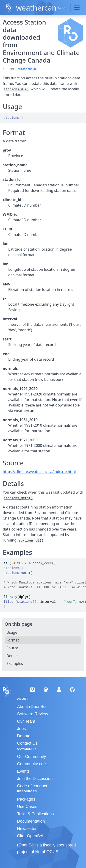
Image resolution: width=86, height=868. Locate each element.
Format (13, 640)
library (10, 597)
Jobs (22, 729)
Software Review (33, 714)
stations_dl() (16, 89)
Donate (24, 736)
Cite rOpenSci (30, 836)
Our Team (26, 721)
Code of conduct (32, 786)
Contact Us (27, 743)
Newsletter (27, 829)
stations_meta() (18, 498)
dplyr (24, 597)
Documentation (31, 821)
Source (12, 648)
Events (24, 771)
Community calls (32, 764)
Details (12, 656)
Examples (15, 663)
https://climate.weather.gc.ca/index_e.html (39, 472)
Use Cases (27, 807)
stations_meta (16, 573)
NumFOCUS (47, 852)
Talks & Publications (36, 814)
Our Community (32, 757)
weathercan (36, 8)
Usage (12, 632)
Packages (26, 799)
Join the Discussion (35, 779)
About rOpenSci (32, 707)
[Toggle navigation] (77, 8)
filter (9, 602)
